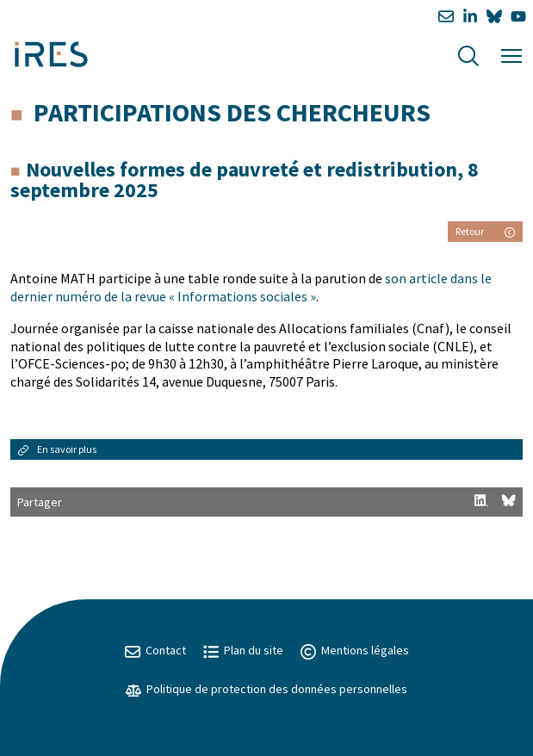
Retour (485, 231)
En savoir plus (57, 449)
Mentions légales (355, 650)
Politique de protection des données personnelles (266, 689)
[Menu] (511, 54)
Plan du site (243, 650)
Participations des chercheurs (232, 112)
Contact (155, 650)
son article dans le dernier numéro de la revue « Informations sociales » (251, 287)
